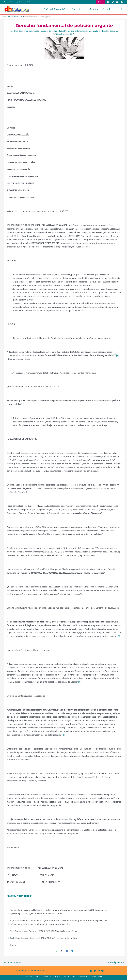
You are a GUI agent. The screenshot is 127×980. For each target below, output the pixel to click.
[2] (23, 404)
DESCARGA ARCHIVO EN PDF (19, 896)
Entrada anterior (13, 962)
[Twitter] (113, 2)
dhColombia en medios (85, 31)
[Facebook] (108, 2)
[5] (64, 735)
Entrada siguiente (115, 962)
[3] (119, 636)
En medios (101, 31)
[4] (79, 682)
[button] (100, 2)
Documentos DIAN (36, 970)
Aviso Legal (21, 970)
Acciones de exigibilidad (51, 31)
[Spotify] (122, 2)
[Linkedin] (72, 951)
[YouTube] (117, 2)
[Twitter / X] (62, 951)
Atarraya (60, 976)
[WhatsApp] (56, 951)
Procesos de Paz (68, 34)
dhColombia (68, 31)
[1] (117, 355)
